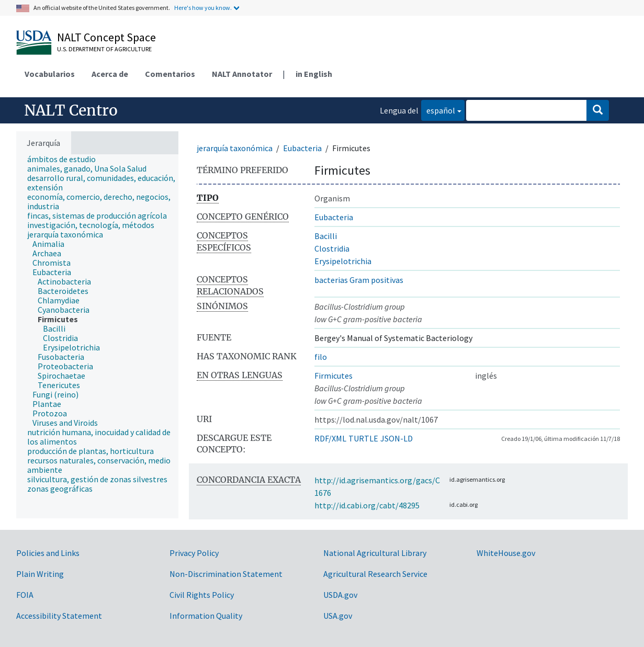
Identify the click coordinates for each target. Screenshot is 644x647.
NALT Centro (71, 110)
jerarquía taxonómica (235, 148)
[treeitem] (66, 159)
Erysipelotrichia (343, 261)
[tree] (97, 336)
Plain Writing (40, 574)
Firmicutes (334, 376)
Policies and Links (48, 553)
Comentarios (170, 74)
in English (314, 74)
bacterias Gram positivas (359, 280)
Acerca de (110, 74)
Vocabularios (50, 74)
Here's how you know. (203, 8)
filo (321, 357)
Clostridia (332, 248)
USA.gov (338, 616)
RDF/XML (330, 438)
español (438, 110)
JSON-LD (397, 438)
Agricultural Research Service (375, 574)
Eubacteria (302, 148)
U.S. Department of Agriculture (104, 49)
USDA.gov (340, 595)
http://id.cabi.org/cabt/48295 (367, 505)
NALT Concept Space (106, 37)
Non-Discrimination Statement (226, 574)
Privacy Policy (194, 553)
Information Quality (206, 616)
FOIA (25, 595)
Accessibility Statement (59, 616)
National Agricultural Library (375, 553)
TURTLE (363, 438)
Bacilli (326, 236)
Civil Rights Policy (202, 595)
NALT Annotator (242, 74)
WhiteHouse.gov (506, 553)
